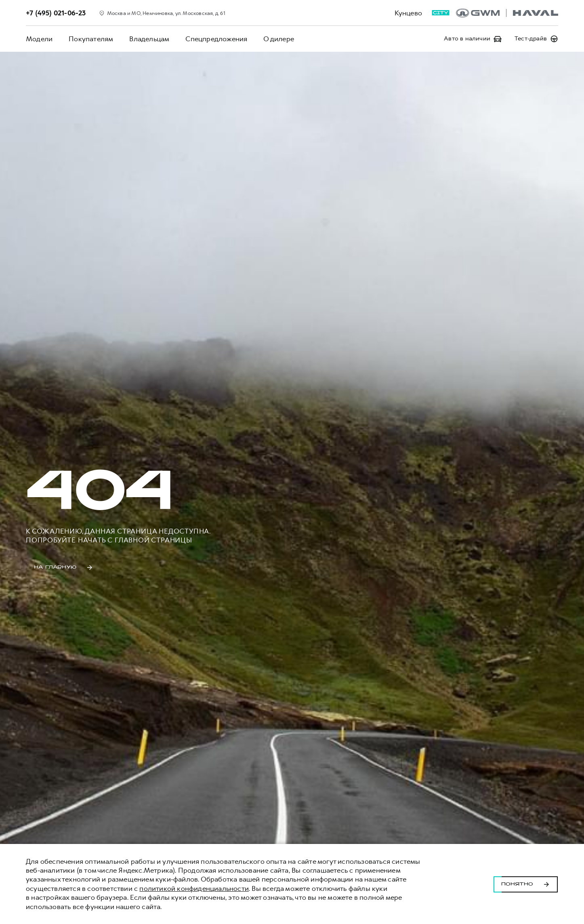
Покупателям (91, 39)
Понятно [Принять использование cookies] (526, 884)
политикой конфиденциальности (194, 888)
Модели (39, 39)
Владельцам (149, 39)
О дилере (279, 39)
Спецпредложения (216, 39)
